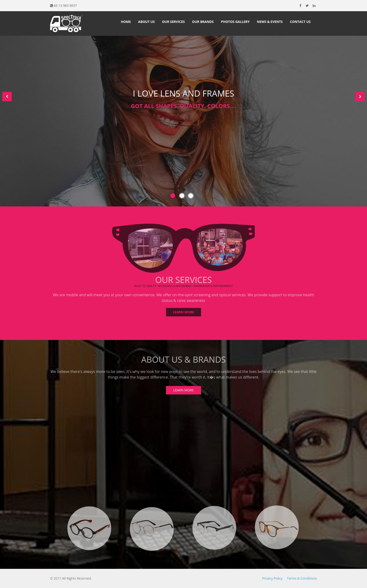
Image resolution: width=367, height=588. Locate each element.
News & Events (270, 22)
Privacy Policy (272, 578)
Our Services (173, 22)
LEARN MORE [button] (183, 311)
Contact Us (300, 22)
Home (126, 22)
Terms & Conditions (302, 578)
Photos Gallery (235, 22)
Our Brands (203, 22)
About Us (146, 22)
